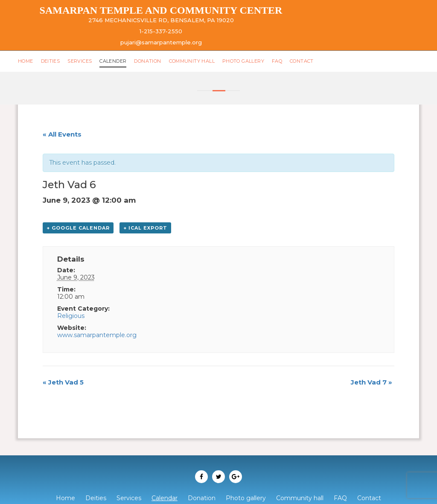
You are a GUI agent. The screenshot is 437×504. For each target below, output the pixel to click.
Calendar (165, 498)
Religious (71, 316)
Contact (302, 61)
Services (80, 61)
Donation (147, 61)
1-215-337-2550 (161, 31)
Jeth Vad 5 (63, 382)
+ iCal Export (145, 228)
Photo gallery (243, 61)
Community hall (192, 61)
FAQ (277, 61)
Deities (51, 61)
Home (26, 61)
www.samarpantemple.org (97, 335)
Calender (113, 61)
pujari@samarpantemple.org (161, 42)
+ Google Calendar (78, 228)
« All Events (62, 134)
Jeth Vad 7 (371, 382)
